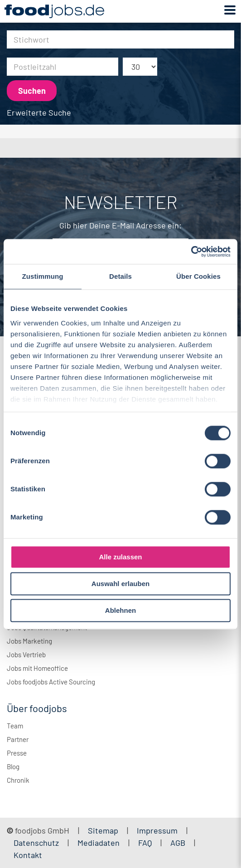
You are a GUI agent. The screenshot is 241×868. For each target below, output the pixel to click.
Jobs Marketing (29, 641)
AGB (179, 843)
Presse (17, 753)
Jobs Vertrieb (26, 655)
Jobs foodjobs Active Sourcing (51, 682)
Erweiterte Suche (39, 112)
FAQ (145, 843)
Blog (13, 766)
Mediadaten (99, 843)
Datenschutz (37, 843)
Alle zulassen (120, 557)
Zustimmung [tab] (43, 276)
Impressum (157, 830)
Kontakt (28, 855)
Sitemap (103, 830)
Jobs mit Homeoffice (37, 668)
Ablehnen (120, 610)
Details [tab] (120, 276)
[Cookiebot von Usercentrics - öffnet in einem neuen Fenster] (191, 252)
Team (15, 726)
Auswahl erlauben (120, 584)
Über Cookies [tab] (198, 276)
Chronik (18, 780)
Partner (18, 739)
